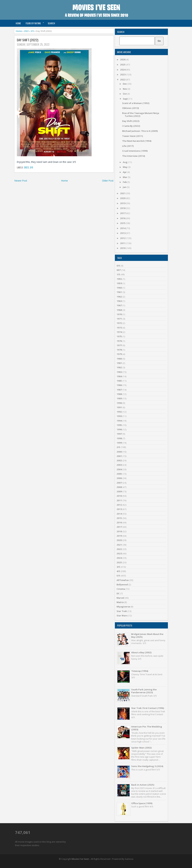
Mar (125, 177)
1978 (119, 350)
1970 (119, 314)
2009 (119, 491)
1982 (119, 367)
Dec (125, 84)
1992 (119, 412)
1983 (119, 372)
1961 (119, 292)
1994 (119, 421)
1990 (119, 403)
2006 (119, 478)
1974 (119, 332)
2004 (119, 469)
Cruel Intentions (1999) (135, 151)
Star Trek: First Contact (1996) (148, 708)
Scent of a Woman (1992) (136, 103)
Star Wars (122, 616)
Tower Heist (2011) (133, 136)
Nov (125, 89)
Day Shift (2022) (28, 40)
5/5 (118, 576)
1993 (119, 416)
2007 (119, 483)
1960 (119, 288)
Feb (125, 182)
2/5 (118, 447)
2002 (119, 460)
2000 (119, 452)
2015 (123, 223)
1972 (119, 323)
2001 (119, 456)
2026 (123, 59)
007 (119, 270)
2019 (123, 203)
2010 (123, 248)
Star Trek (122, 611)
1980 (119, 359)
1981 (119, 363)
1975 (119, 336)
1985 (119, 381)
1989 (119, 398)
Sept (126, 99)
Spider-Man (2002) (141, 748)
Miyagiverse (123, 607)
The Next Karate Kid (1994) (137, 141)
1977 (119, 345)
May (125, 167)
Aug (125, 162)
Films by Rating (33, 23)
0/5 (118, 266)
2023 (123, 74)
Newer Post (21, 181)
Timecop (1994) (140, 671)
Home (18, 23)
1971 (119, 319)
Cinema (121, 589)
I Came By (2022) (131, 126)
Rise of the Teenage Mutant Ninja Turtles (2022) (141, 115)
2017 (123, 213)
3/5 (32, 31)
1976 (119, 341)
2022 (26, 31)
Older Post (108, 181)
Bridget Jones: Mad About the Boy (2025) (147, 635)
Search (51, 23)
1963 (119, 301)
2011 (123, 243)
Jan (125, 187)
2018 (123, 208)
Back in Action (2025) (143, 785)
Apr (125, 172)
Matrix (120, 602)
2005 (119, 474)
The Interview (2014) (134, 156)
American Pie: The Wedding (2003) (147, 728)
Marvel (120, 598)
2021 (123, 193)
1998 (119, 438)
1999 (119, 443)
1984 (119, 376)
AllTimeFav (123, 580)
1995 (119, 425)
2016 (123, 218)
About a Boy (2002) (141, 652)
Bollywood (122, 585)
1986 (119, 385)
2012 (123, 238)
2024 (123, 70)
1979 (119, 354)
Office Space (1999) (142, 803)
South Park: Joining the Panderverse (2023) (144, 691)
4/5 (118, 571)
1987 (119, 390)
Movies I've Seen (80, 859)
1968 (119, 310)
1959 (119, 283)
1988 (119, 394)
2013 (123, 233)
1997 (119, 434)
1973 (119, 328)
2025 (123, 65)
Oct (125, 94)
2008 (119, 487)
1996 (119, 429)
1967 (119, 305)
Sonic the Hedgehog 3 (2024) (147, 766)
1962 (119, 297)
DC (118, 593)
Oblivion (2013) (131, 108)
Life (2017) (128, 146)
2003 (119, 465)
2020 (123, 198)
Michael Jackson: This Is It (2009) (140, 131)
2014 (123, 228)
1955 (119, 279)
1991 (119, 407)
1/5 (118, 274)
